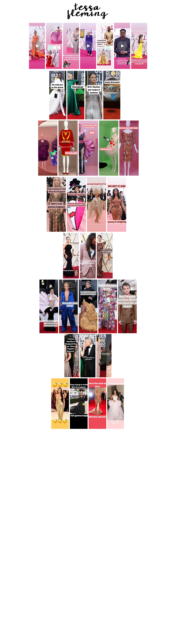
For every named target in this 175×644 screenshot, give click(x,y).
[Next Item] (118, 404)
